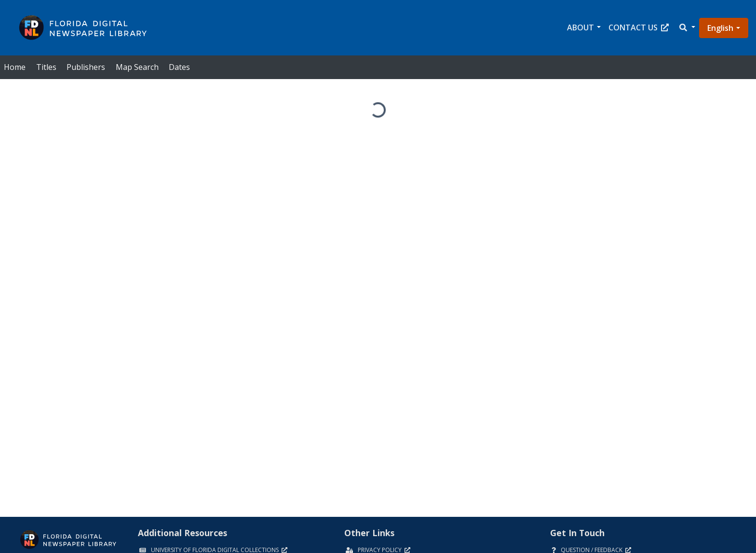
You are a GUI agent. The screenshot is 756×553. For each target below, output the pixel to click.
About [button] (580, 27)
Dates (179, 67)
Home (15, 67)
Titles (46, 67)
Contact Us (639, 27)
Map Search (137, 67)
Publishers (86, 67)
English (720, 28)
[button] (687, 28)
